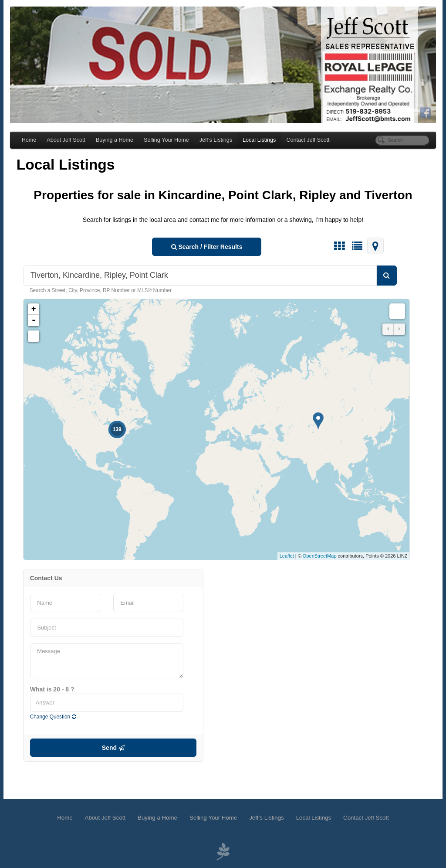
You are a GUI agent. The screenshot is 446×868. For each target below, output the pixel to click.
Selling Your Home (163, 142)
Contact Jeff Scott (305, 142)
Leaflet (290, 558)
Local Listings (256, 142)
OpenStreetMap (323, 558)
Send (111, 749)
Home (26, 142)
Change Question (50, 718)
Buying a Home (111, 142)
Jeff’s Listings (212, 142)
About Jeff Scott (63, 142)
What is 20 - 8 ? (49, 691)
